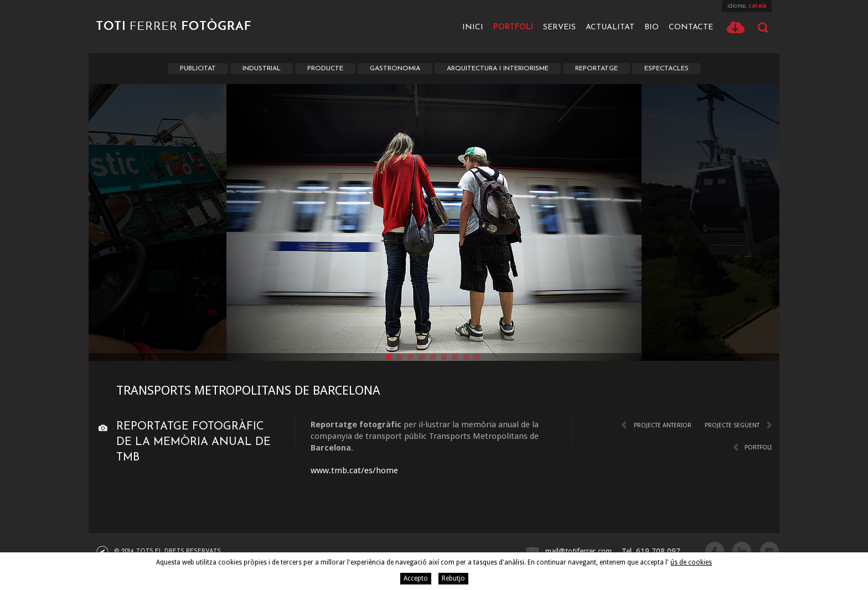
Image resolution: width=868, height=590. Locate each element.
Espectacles (666, 69)
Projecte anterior (663, 425)
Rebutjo (453, 578)
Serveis (559, 27)
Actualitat (610, 27)
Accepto (416, 578)
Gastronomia (395, 69)
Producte (325, 69)
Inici (473, 27)
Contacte (691, 27)
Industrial (262, 69)
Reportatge (596, 69)
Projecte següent (732, 425)
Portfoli (513, 27)
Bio (652, 27)
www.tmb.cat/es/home (354, 470)
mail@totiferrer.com (578, 551)
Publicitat (198, 69)
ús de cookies (691, 562)
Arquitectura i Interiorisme (498, 69)
